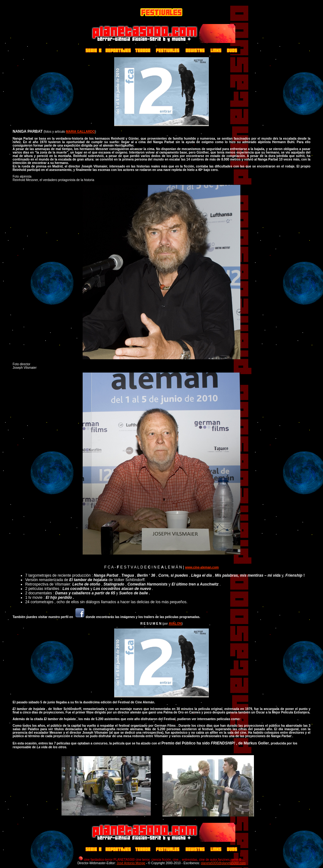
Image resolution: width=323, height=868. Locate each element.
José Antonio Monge (131, 863)
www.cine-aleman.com (202, 567)
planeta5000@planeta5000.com (223, 863)
